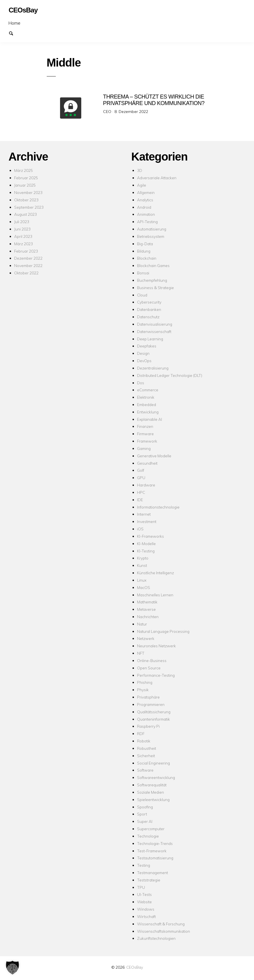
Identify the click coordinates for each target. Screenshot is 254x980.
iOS (140, 529)
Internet (144, 514)
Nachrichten (148, 617)
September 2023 (29, 207)
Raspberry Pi (148, 726)
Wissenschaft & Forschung (161, 924)
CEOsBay (135, 967)
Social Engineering (153, 763)
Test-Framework (152, 851)
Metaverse (146, 609)
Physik (143, 690)
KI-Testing (146, 551)
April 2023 (23, 236)
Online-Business (152, 660)
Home (14, 23)
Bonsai (143, 273)
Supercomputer (151, 829)
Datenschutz (148, 317)
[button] (12, 968)
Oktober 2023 (26, 200)
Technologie (148, 836)
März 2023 (24, 244)
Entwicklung (148, 412)
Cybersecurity (149, 302)
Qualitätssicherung (154, 712)
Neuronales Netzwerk (156, 646)
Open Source (149, 668)
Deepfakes (147, 346)
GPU (141, 478)
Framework (147, 441)
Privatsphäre (148, 697)
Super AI (145, 821)
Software (145, 770)
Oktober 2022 (26, 273)
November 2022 (28, 265)
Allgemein (146, 192)
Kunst (142, 565)
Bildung (144, 251)
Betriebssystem (151, 236)
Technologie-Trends (155, 843)
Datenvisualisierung (155, 324)
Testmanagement (152, 873)
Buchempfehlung (152, 280)
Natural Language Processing (163, 631)
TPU (141, 887)
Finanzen (145, 426)
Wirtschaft (146, 916)
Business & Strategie (155, 288)
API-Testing (147, 222)
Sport (142, 814)
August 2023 (25, 214)
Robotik (144, 741)
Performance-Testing (156, 675)
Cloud (142, 295)
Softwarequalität (152, 785)
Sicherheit (146, 756)
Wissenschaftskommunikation (164, 931)
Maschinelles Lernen (155, 595)
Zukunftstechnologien (156, 938)
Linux (142, 580)
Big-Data (145, 244)
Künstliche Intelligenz (155, 573)
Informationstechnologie (158, 507)
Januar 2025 (25, 185)
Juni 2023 (22, 229)
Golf (141, 470)
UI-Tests (144, 894)
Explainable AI (150, 419)
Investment (147, 521)
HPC (141, 492)
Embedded (147, 404)
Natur (142, 624)
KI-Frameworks (151, 536)
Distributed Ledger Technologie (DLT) (170, 375)
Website (144, 902)
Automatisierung (152, 229)
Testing (144, 865)
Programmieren (151, 704)
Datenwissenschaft (154, 331)
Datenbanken (149, 309)
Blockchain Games (153, 265)
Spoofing (145, 807)
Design (143, 353)
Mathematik (147, 602)
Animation (146, 214)
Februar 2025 (26, 178)
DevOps (144, 361)
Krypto (143, 558)
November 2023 (28, 192)
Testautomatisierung (155, 858)
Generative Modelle (154, 456)
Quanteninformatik (153, 719)
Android (144, 207)
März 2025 (24, 170)
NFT (141, 653)
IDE (140, 500)
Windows (146, 909)
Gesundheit (147, 463)
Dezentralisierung (153, 368)
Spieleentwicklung (153, 799)
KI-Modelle (146, 544)
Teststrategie (149, 880)
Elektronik (146, 397)
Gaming (144, 448)
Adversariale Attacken (157, 178)
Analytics (145, 200)
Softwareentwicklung (156, 777)
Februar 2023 (26, 251)
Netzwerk (146, 638)
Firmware (145, 434)
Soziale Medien (151, 792)
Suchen (14, 33)
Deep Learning (150, 339)
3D (140, 170)
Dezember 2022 (28, 258)
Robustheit (147, 748)
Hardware (146, 485)
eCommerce (148, 390)
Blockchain (147, 258)
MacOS (144, 587)
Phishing (145, 682)
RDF (141, 734)
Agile (142, 185)
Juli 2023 (22, 222)
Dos (141, 383)
